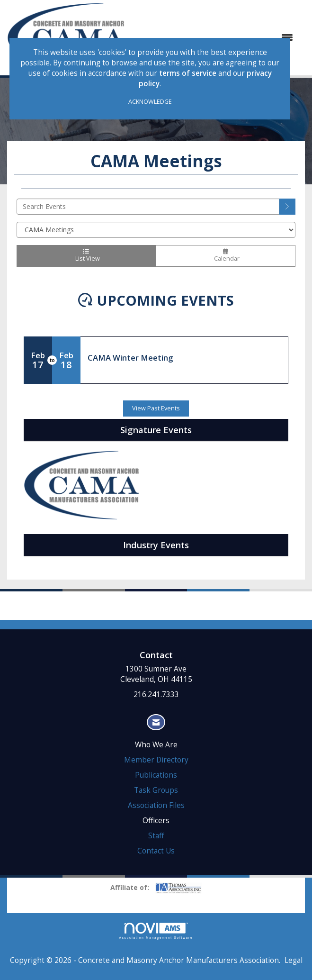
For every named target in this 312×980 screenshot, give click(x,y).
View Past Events (156, 408)
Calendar (226, 256)
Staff (156, 836)
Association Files (156, 805)
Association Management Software (156, 931)
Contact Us (156, 851)
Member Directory (156, 760)
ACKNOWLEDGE (150, 102)
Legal (294, 960)
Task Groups (156, 790)
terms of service (188, 73)
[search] (287, 207)
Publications (156, 775)
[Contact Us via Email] (156, 722)
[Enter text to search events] (148, 207)
